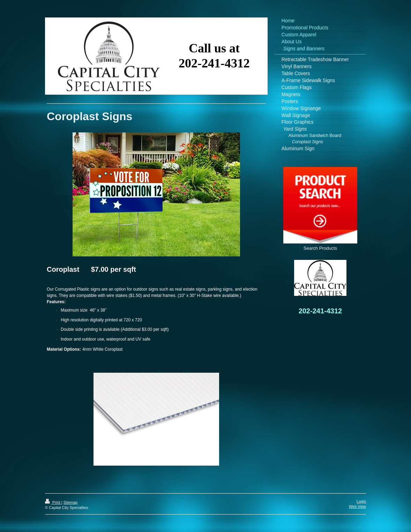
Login (361, 501)
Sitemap (70, 502)
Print (53, 502)
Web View (357, 507)
